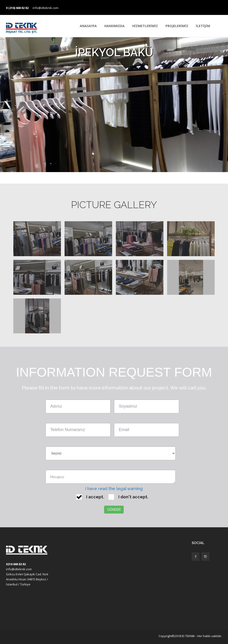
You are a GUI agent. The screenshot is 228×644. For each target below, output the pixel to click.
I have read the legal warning (114, 489)
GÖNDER (114, 510)
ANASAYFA (88, 26)
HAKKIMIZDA (114, 26)
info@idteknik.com (46, 8)
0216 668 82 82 (16, 564)
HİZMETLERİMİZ (145, 26)
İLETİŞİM (203, 26)
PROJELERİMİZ (177, 26)
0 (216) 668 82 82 (17, 8)
